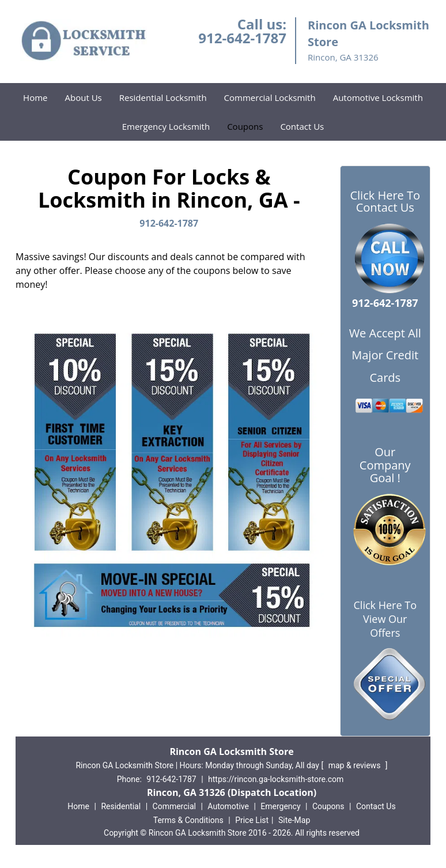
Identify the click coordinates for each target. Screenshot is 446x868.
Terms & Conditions (188, 820)
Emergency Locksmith (166, 126)
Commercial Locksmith (270, 97)
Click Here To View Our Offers (385, 619)
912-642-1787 (242, 38)
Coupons (245, 126)
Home (35, 97)
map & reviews (356, 765)
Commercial (174, 806)
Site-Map (294, 820)
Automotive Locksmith (378, 97)
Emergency (280, 806)
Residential (121, 806)
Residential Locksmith (163, 97)
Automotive (228, 806)
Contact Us (302, 126)
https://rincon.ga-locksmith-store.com (276, 779)
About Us (84, 97)
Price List (252, 820)
